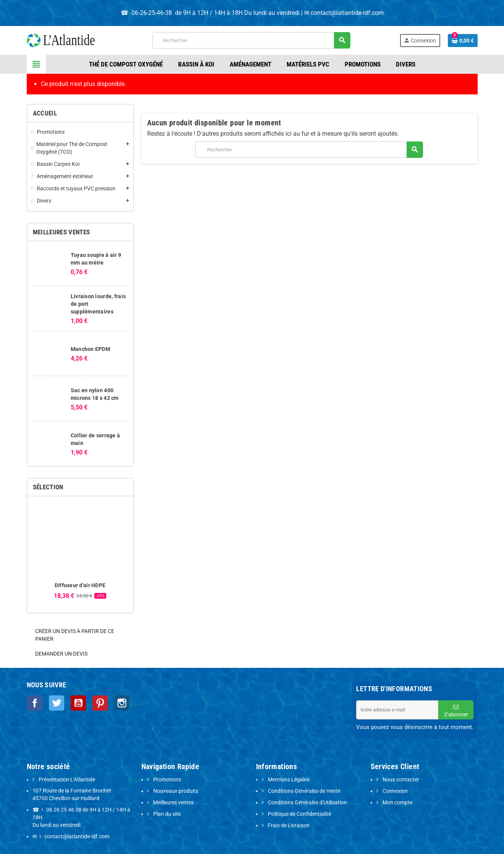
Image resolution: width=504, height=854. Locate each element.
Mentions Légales (288, 780)
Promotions (167, 780)
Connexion (395, 791)
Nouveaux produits (175, 791)
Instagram (117, 702)
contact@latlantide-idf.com (347, 13)
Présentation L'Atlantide (66, 780)
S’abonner (456, 711)
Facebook (34, 702)
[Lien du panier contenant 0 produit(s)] (463, 41)
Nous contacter (400, 780)
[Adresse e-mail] (397, 710)
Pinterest (96, 702)
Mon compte (397, 803)
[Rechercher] (251, 40)
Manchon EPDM (90, 349)
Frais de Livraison (288, 826)
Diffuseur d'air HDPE (80, 585)
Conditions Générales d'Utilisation (307, 803)
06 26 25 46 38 (64, 810)
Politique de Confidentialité (299, 814)
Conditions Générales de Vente (303, 791)
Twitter (55, 702)
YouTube (76, 702)
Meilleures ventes (173, 803)
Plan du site (166, 814)
